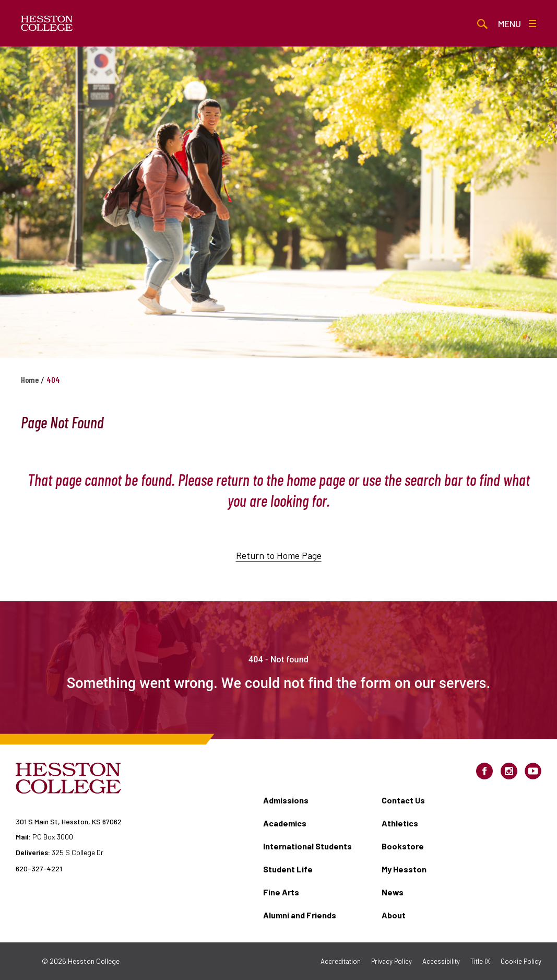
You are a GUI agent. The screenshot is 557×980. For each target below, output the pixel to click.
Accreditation (341, 961)
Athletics (400, 823)
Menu (517, 24)
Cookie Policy (521, 961)
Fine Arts (281, 892)
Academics (285, 823)
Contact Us (403, 800)
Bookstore (403, 846)
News (393, 892)
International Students (307, 846)
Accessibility (441, 961)
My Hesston (404, 869)
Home (30, 380)
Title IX (480, 961)
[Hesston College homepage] (47, 24)
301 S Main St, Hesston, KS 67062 (69, 821)
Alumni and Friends (300, 915)
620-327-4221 (39, 868)
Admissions (286, 800)
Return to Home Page (279, 563)
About (394, 915)
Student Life (288, 869)
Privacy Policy (392, 961)
